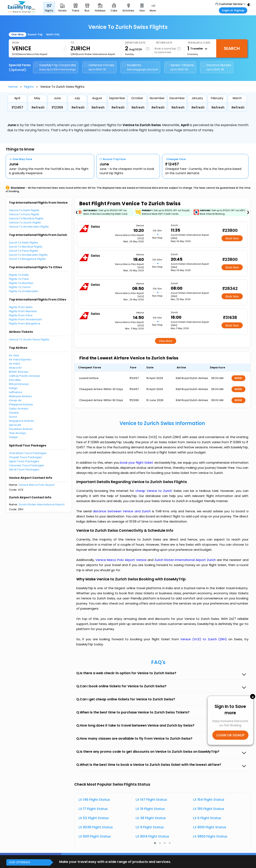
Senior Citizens (180, 67)
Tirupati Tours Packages (25, 457)
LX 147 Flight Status (151, 800)
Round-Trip (35, 34)
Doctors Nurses (216, 67)
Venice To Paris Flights (24, 214)
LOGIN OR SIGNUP (230, 735)
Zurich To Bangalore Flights (27, 259)
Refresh (38, 107)
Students (140, 67)
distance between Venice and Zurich (122, 511)
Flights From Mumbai (23, 311)
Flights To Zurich (20, 287)
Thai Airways (18, 433)
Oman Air (15, 400)
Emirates (15, 380)
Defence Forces (99, 67)
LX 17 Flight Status (93, 809)
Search (232, 48)
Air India (14, 364)
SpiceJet (15, 425)
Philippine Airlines (21, 404)
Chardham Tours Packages (28, 453)
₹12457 (17, 107)
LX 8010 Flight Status (210, 827)
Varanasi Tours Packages (27, 465)
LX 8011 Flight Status (95, 836)
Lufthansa (16, 392)
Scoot (13, 417)
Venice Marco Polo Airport (37, 485)
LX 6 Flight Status (207, 818)
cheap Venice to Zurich (154, 491)
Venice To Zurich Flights (25, 223)
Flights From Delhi (21, 307)
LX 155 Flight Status (209, 809)
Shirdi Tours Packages (24, 469)
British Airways (19, 372)
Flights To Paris (19, 279)
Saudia (14, 413)
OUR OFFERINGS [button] (19, 862)
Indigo (13, 388)
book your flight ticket (137, 463)
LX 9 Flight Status (150, 827)
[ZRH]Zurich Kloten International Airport (93, 54)
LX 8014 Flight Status (152, 836)
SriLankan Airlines (21, 429)
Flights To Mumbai (21, 283)
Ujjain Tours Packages (24, 461)
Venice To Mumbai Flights (26, 218)
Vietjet (13, 437)
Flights (29, 87)
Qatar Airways (19, 409)
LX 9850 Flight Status (210, 836)
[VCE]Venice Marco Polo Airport (30, 54)
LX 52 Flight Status (94, 818)
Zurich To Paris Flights (24, 251)
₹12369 (57, 107)
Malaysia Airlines (20, 396)
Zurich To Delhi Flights (24, 243)
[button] (155, 843)
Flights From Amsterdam (26, 319)
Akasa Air (15, 368)
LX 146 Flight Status (94, 800)
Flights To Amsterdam (24, 291)
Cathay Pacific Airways (25, 376)
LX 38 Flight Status (151, 818)
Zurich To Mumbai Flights (26, 247)
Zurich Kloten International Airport (42, 504)
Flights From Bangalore (25, 324)
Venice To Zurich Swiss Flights (29, 339)
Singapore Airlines (22, 421)
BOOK (238, 378)
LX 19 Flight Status (150, 809)
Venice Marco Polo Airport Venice (121, 560)
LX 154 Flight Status (209, 800)
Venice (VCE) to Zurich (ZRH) (204, 639)
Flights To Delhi (19, 275)
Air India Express (20, 359)
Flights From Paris (21, 315)
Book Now (232, 238)
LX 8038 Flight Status (96, 827)
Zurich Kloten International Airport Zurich (186, 560)
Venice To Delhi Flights (24, 210)
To (72, 43)
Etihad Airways (19, 384)
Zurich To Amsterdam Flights (28, 255)
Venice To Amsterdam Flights (29, 227)
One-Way (17, 34)
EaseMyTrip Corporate (56, 67)
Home (13, 87)
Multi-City (53, 34)
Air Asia (14, 355)
